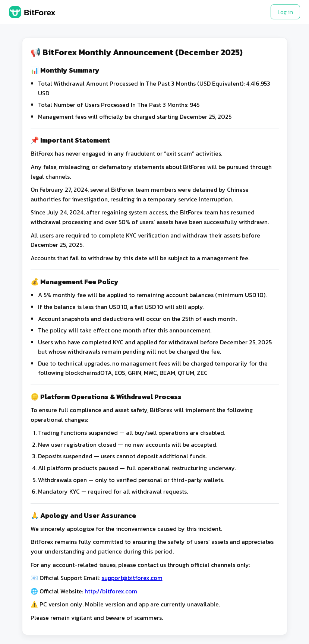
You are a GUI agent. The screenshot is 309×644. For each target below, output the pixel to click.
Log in (285, 12)
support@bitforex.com (132, 578)
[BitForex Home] (32, 12)
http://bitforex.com (111, 591)
